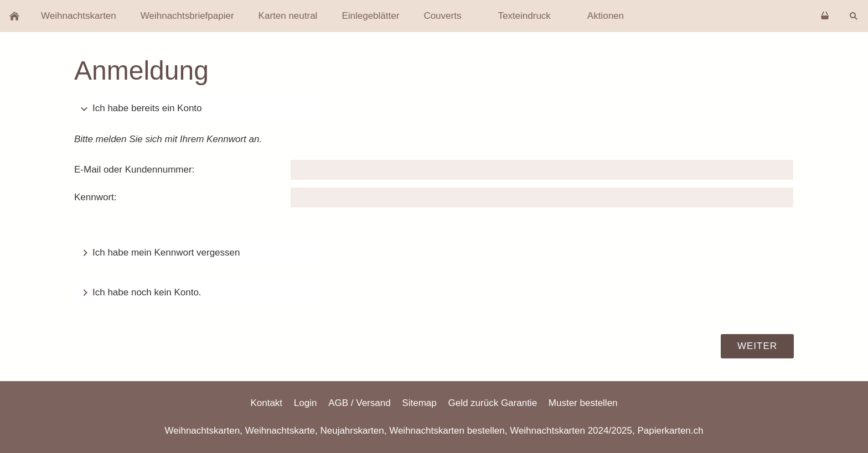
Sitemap (419, 403)
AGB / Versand (359, 403)
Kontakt (266, 403)
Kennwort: (95, 197)
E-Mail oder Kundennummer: (134, 170)
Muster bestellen (583, 403)
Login (306, 403)
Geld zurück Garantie (492, 403)
